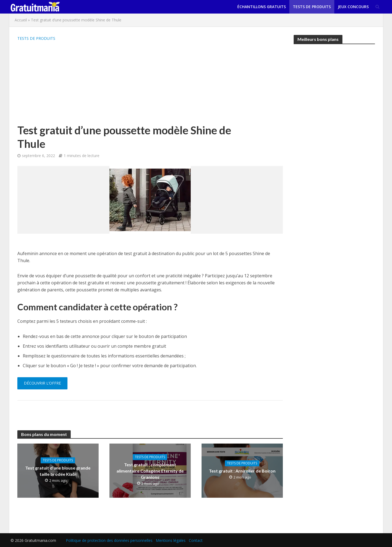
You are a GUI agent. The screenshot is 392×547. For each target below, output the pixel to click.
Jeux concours (353, 7)
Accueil (21, 20)
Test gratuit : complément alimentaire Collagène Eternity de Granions (150, 471)
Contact (196, 540)
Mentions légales (171, 540)
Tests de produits (312, 7)
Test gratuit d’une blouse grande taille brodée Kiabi (58, 471)
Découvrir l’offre (42, 383)
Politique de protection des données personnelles (109, 540)
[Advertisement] (127, 83)
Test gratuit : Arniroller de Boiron (242, 471)
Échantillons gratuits (262, 7)
